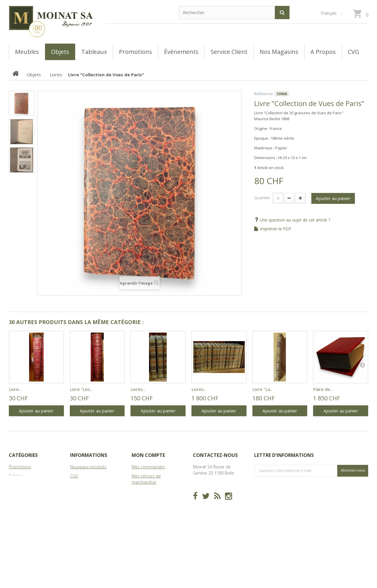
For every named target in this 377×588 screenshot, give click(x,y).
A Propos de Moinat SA (92, 494)
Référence (264, 94)
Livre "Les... (81, 389)
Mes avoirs (142, 491)
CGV (74, 476)
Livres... (138, 389)
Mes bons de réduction (154, 525)
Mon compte (148, 455)
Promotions (20, 467)
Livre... (15, 389)
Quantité (262, 198)
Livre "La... (263, 389)
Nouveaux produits (88, 467)
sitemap (78, 503)
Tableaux (17, 476)
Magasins (79, 485)
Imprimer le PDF (276, 229)
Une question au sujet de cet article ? (294, 220)
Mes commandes (148, 467)
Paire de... (323, 389)
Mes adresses (145, 500)
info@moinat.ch (208, 497)
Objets (15, 494)
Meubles (17, 485)
